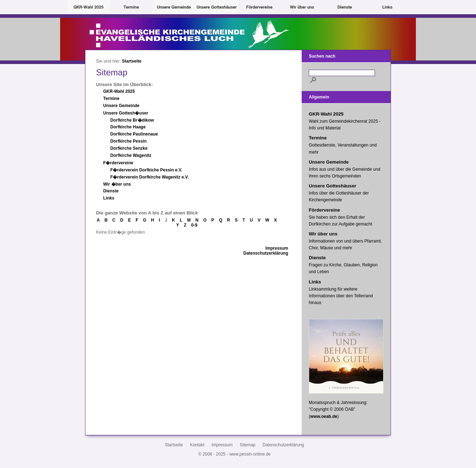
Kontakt (197, 445)
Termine (111, 99)
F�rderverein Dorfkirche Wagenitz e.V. (150, 177)
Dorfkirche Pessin (128, 141)
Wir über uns (323, 234)
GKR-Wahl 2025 (119, 91)
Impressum (277, 248)
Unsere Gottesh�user (126, 113)
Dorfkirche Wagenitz (131, 155)
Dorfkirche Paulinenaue (134, 134)
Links (109, 198)
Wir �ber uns (117, 184)
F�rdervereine (118, 163)
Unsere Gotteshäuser (332, 186)
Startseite (132, 61)
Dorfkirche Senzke (129, 148)
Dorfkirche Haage (128, 127)
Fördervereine (324, 210)
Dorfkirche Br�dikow (132, 120)
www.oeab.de (324, 416)
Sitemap (248, 445)
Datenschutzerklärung (266, 253)
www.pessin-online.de (250, 454)
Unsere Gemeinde (121, 106)
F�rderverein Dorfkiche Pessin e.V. (146, 170)
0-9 (194, 225)
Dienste (111, 191)
